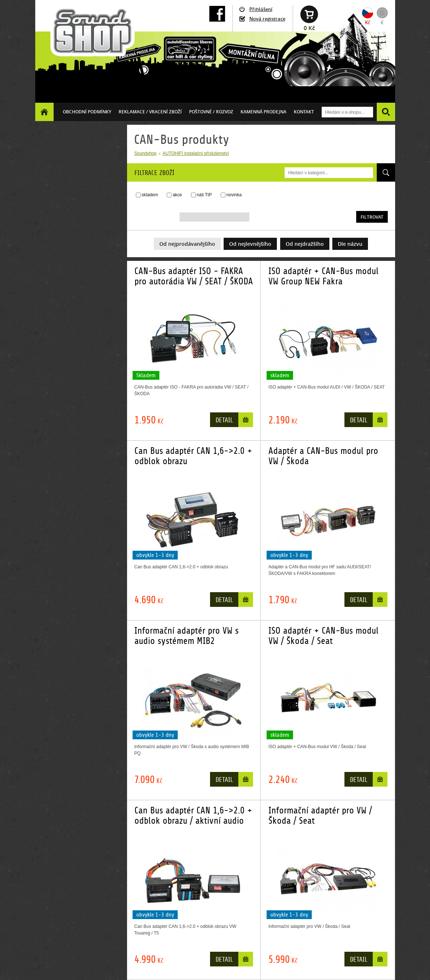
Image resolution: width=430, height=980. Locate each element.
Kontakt (304, 112)
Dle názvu (350, 244)
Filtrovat (372, 217)
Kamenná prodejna (263, 112)
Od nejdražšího (305, 244)
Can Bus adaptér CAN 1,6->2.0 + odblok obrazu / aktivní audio (193, 816)
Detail (224, 420)
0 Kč (309, 28)
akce (177, 195)
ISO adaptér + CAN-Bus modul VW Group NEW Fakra (324, 276)
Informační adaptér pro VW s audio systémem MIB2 (187, 636)
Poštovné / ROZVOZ (211, 112)
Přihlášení (261, 9)
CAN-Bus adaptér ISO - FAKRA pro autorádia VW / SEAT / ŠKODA (194, 276)
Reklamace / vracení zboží (150, 112)
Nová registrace (267, 19)
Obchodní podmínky (87, 112)
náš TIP (204, 195)
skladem (150, 195)
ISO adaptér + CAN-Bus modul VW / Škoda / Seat (324, 636)
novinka (234, 195)
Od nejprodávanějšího (187, 244)
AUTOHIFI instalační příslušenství (196, 153)
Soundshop (146, 153)
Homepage (44, 112)
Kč (368, 22)
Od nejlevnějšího (250, 244)
